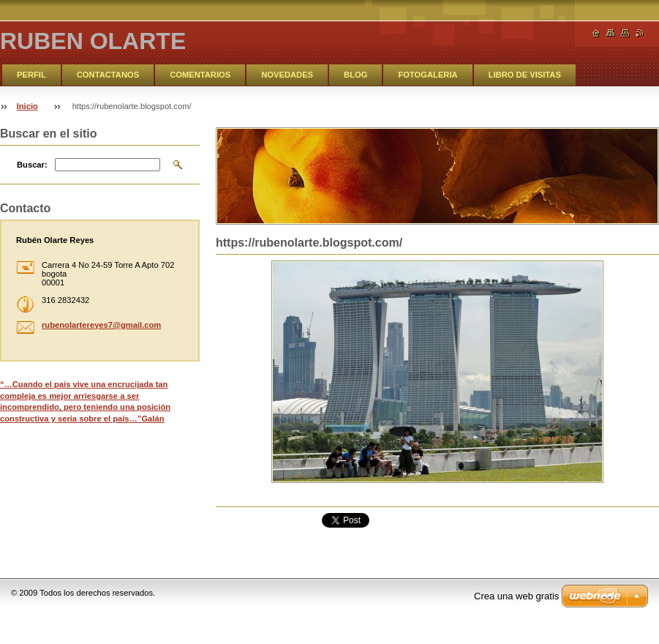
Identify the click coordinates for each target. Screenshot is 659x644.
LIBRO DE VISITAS (525, 75)
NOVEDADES (287, 75)
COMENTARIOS (200, 75)
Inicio (27, 106)
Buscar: (32, 165)
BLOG (355, 75)
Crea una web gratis (516, 596)
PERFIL (31, 75)
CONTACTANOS (108, 75)
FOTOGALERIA (428, 75)
